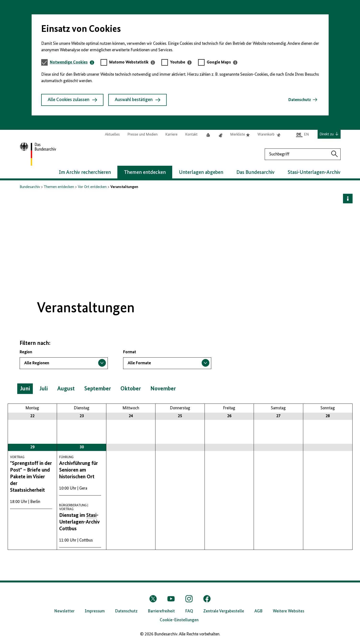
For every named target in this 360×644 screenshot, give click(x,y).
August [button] (66, 389)
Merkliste (240, 135)
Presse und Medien (143, 135)
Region (26, 352)
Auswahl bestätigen (137, 100)
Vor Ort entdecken (92, 187)
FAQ (189, 611)
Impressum (95, 611)
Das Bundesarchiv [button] (255, 172)
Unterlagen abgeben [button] (201, 172)
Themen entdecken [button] (145, 172)
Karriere (171, 135)
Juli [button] (44, 389)
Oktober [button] (131, 389)
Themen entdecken (59, 187)
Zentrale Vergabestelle (224, 611)
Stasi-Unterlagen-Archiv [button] (314, 172)
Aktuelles (112, 135)
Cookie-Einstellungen (179, 620)
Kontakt (191, 135)
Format (130, 352)
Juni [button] (25, 389)
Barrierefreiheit (161, 611)
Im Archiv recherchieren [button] (85, 172)
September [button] (98, 389)
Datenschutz (300, 100)
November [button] (163, 389)
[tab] (72, 62)
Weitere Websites (289, 611)
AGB (258, 611)
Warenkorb (269, 135)
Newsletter (64, 611)
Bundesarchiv (30, 187)
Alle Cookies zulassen (72, 100)
